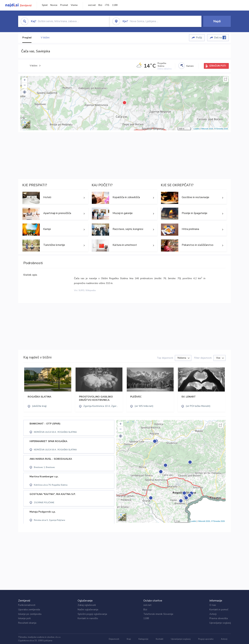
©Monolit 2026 (207, 129)
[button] (25, 92)
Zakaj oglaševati (87, 605)
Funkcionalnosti (27, 605)
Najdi (217, 21)
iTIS (107, 5)
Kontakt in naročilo (88, 618)
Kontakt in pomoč (219, 610)
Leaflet (196, 129)
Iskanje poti (24, 618)
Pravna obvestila (219, 618)
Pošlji (199, 38)
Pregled (27, 38)
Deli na (220, 37)
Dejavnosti (114, 639)
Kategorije (143, 639)
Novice (54, 5)
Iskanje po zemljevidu (30, 614)
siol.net (92, 5)
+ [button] (25, 80)
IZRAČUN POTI (218, 66)
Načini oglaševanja (88, 610)
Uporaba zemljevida (29, 610)
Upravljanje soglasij (220, 623)
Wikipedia (91, 290)
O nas (213, 605)
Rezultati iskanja (27, 623)
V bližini (45, 38)
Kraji (129, 639)
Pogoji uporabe (206, 639)
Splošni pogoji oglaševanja (92, 614)
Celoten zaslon (226, 79)
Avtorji (213, 614)
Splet (45, 5)
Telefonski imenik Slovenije (158, 614)
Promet (64, 5)
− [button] (25, 86)
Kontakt (160, 639)
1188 (115, 5)
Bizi (100, 5)
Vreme (74, 5)
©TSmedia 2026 (221, 129)
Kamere (190, 66)
